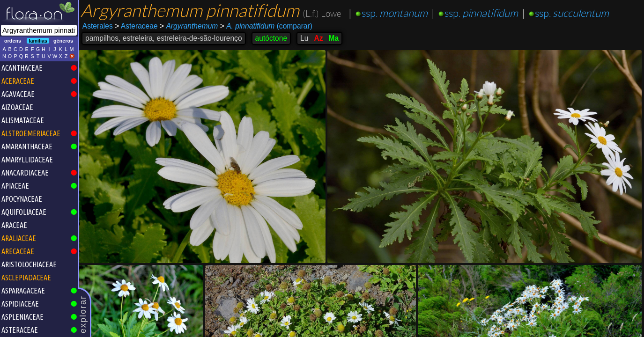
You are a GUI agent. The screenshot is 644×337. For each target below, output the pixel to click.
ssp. (395, 13)
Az (318, 38)
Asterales (98, 26)
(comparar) (266, 26)
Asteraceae (136, 26)
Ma (333, 38)
